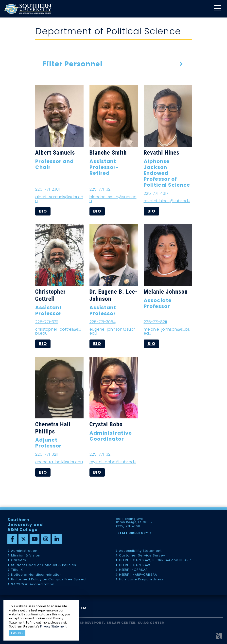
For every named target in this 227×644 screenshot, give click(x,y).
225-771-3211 (101, 189)
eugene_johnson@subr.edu (113, 331)
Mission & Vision (26, 556)
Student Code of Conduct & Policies (44, 565)
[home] (28, 9)
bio (43, 211)
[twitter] (23, 539)
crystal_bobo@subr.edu (113, 462)
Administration (24, 551)
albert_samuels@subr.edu (59, 199)
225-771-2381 (47, 189)
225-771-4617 (156, 193)
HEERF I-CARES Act (135, 565)
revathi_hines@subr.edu (167, 201)
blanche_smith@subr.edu (113, 199)
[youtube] (35, 539)
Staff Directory (133, 533)
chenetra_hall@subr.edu (59, 462)
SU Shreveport (89, 623)
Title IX (17, 570)
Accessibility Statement (140, 551)
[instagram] (46, 539)
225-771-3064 (103, 322)
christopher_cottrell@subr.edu (58, 331)
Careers (19, 560)
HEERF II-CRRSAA (133, 570)
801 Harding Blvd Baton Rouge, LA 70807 (135, 520)
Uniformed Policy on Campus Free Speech (49, 580)
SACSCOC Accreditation (33, 584)
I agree (17, 633)
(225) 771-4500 (128, 526)
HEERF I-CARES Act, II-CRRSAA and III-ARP (155, 560)
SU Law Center (121, 623)
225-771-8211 (155, 322)
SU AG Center (151, 623)
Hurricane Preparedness (141, 580)
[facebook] (12, 539)
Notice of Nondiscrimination (36, 575)
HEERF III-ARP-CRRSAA (138, 575)
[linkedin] (57, 539)
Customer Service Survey (142, 556)
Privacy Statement (53, 626)
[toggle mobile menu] (217, 9)
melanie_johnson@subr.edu (167, 331)
